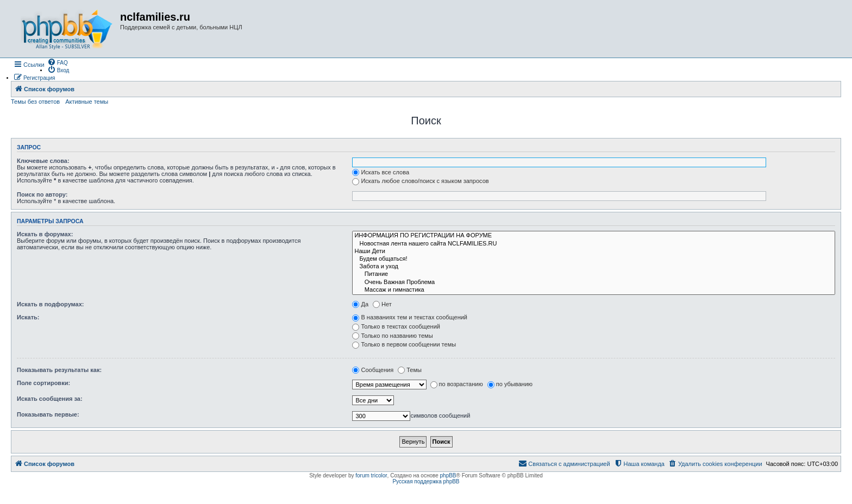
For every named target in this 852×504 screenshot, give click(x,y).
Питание (594, 274)
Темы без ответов (35, 102)
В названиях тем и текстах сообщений (410, 317)
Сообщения (373, 370)
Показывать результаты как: (59, 370)
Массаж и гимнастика (594, 290)
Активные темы (87, 102)
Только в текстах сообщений (396, 326)
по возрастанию (457, 384)
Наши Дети (594, 251)
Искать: (28, 317)
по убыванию (510, 384)
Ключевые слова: (43, 161)
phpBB (448, 475)
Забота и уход (594, 267)
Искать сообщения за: (50, 399)
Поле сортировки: (43, 383)
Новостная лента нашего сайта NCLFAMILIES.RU (594, 244)
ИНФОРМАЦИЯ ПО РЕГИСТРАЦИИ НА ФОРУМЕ (594, 236)
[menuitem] (58, 62)
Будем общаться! (594, 259)
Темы (410, 370)
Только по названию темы (392, 336)
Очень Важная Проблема (594, 282)
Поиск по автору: (42, 194)
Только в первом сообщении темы (404, 344)
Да (360, 304)
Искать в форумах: (45, 234)
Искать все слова (381, 172)
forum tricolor (371, 475)
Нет (382, 304)
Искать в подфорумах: (51, 304)
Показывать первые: (48, 414)
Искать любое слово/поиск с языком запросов (420, 181)
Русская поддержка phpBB (426, 481)
